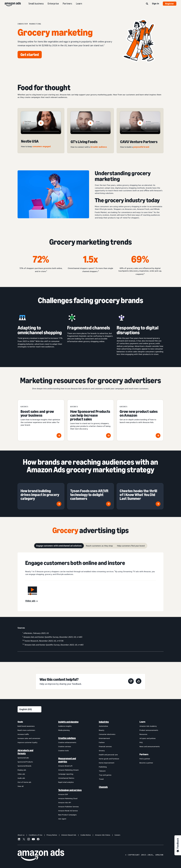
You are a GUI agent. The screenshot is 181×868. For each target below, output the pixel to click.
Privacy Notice (52, 835)
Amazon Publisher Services (69, 807)
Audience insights (65, 726)
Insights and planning (68, 722)
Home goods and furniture (109, 759)
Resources (143, 734)
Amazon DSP (63, 794)
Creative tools (64, 750)
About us (21, 835)
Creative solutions (67, 738)
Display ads (22, 770)
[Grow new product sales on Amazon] (140, 420)
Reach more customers (26, 730)
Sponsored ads (23, 758)
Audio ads (21, 778)
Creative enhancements (67, 742)
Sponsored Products (25, 762)
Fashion (102, 742)
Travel (101, 779)
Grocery (102, 750)
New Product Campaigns (67, 815)
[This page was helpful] (139, 682)
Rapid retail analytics (66, 782)
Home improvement (107, 763)
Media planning (64, 730)
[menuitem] (30, 770)
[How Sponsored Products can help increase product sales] (91, 420)
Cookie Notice (86, 835)
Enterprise (53, 4)
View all (21, 786)
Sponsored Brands (24, 766)
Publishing (103, 767)
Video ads (21, 774)
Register (170, 4)
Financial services (105, 746)
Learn (79, 4)
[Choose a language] (29, 709)
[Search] (147, 4)
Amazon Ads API (65, 802)
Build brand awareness (26, 726)
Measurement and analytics (67, 760)
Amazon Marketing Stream (68, 770)
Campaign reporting (66, 774)
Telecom (102, 771)
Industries (104, 722)
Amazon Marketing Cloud (68, 798)
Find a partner (145, 759)
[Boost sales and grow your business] (41, 420)
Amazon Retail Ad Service (68, 811)
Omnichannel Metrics (66, 778)
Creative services (65, 746)
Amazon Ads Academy (148, 726)
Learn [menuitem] (142, 722)
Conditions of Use (36, 835)
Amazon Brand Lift (65, 766)
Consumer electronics (107, 734)
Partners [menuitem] (144, 754)
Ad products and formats (25, 752)
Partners (67, 4)
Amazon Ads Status (103, 835)
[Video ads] (31, 601)
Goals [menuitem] (20, 722)
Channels (103, 787)
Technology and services (70, 790)
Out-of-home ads (24, 782)
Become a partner (146, 763)
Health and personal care (108, 755)
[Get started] (30, 55)
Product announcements (149, 730)
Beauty (101, 730)
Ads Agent (62, 819)
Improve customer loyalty (27, 742)
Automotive (103, 726)
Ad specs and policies (148, 738)
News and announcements (150, 746)
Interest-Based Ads (69, 835)
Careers (117, 835)
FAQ (141, 742)
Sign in (155, 3)
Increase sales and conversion (29, 738)
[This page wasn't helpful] (131, 682)
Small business (36, 4)
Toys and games (105, 775)
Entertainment (104, 738)
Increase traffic (23, 734)
